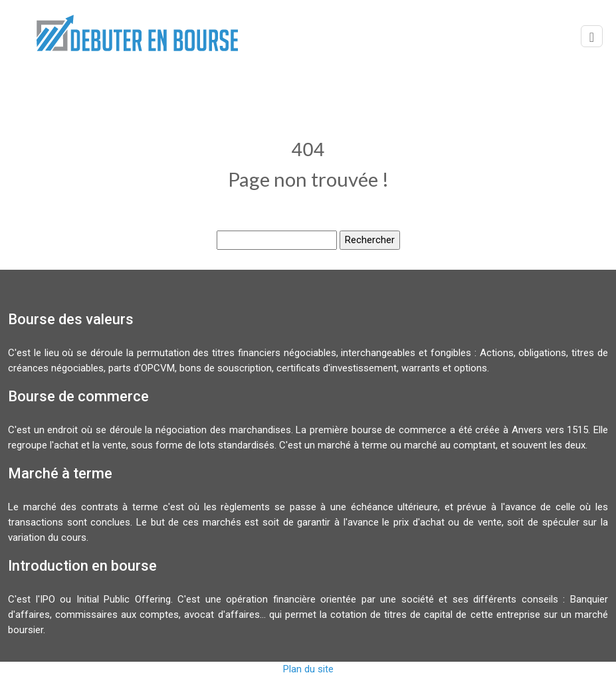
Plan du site (308, 669)
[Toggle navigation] (592, 36)
